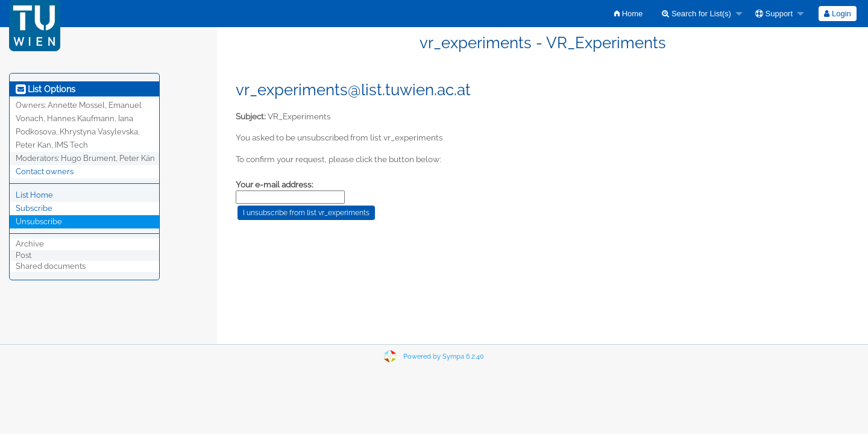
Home (628, 14)
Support (774, 14)
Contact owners (45, 171)
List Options (46, 89)
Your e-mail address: (275, 184)
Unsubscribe (39, 222)
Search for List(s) (697, 14)
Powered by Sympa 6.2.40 (444, 357)
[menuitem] (628, 14)
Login (837, 14)
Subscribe (34, 208)
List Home (34, 195)
